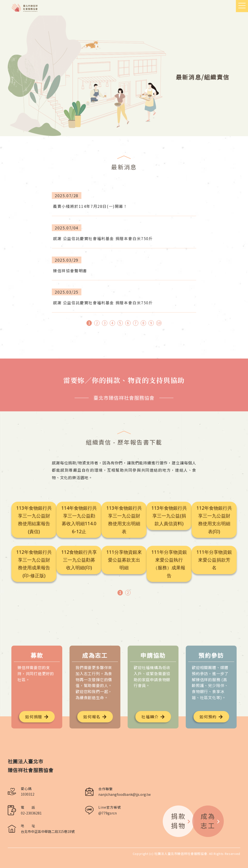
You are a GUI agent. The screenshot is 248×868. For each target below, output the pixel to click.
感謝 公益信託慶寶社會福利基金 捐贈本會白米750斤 (103, 238)
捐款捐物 (181, 821)
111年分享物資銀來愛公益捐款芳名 (214, 560)
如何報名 (92, 717)
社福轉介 (150, 717)
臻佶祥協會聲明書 (70, 271)
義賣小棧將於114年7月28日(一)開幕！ (90, 206)
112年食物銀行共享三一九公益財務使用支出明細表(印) (214, 520)
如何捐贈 (34, 717)
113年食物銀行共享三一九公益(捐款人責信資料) (169, 516)
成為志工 (211, 821)
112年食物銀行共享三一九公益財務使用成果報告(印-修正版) (34, 564)
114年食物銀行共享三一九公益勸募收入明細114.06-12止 (79, 520)
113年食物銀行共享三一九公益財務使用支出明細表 (124, 520)
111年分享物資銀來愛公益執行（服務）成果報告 (169, 564)
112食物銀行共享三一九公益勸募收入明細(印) (79, 560)
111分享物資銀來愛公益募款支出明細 (124, 560)
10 (159, 323)
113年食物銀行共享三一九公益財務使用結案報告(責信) (34, 520)
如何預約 (208, 717)
